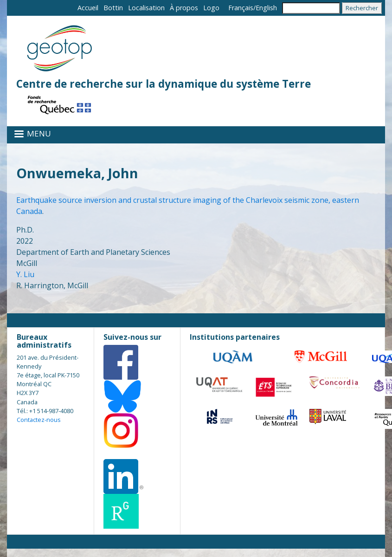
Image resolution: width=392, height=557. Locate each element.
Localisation (146, 8)
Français (241, 8)
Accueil (88, 8)
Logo (211, 8)
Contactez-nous (39, 420)
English (266, 8)
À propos (184, 8)
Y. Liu (25, 274)
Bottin (113, 8)
